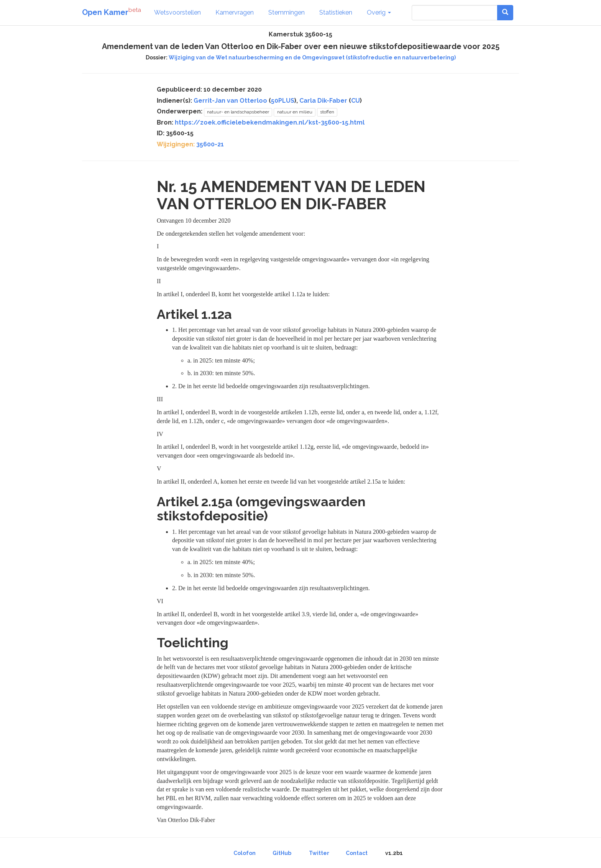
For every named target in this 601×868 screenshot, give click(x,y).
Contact (357, 853)
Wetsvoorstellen (177, 12)
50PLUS (283, 101)
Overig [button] (379, 12)
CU (356, 101)
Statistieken (336, 12)
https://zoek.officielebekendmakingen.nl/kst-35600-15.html (270, 122)
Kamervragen (235, 12)
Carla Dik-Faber (323, 101)
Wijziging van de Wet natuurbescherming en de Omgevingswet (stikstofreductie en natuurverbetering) (312, 57)
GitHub (282, 853)
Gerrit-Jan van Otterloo (230, 101)
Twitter (319, 853)
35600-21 (210, 144)
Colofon (245, 853)
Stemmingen (287, 12)
